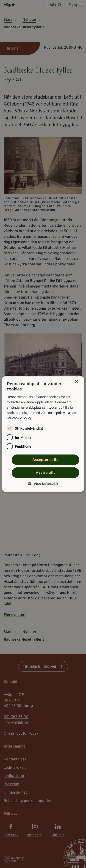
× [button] (76, 382)
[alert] (43, 434)
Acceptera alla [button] (45, 460)
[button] (43, 484)
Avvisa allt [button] (45, 473)
